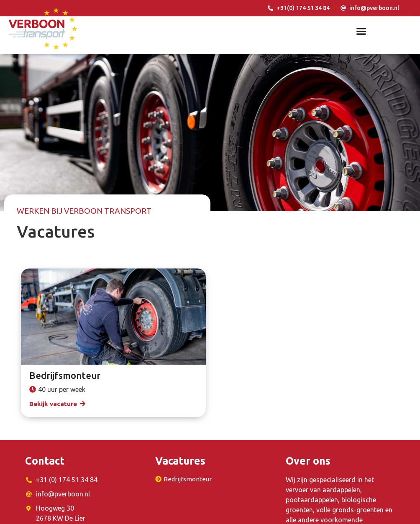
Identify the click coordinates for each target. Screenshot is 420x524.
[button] (361, 31)
